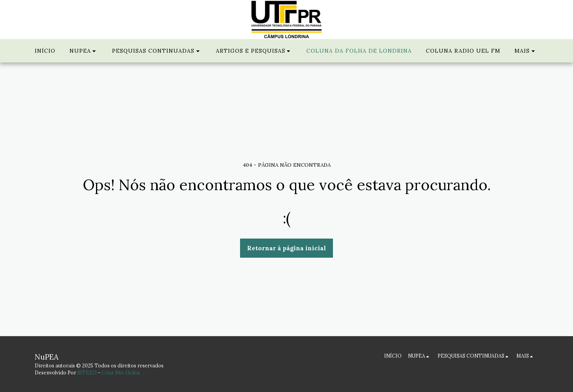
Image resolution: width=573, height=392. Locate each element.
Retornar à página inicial (286, 248)
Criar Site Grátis (121, 372)
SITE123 (87, 372)
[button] (84, 51)
